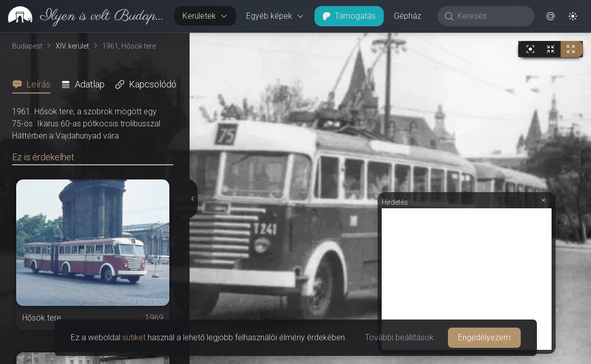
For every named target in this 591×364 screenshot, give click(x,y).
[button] (551, 16)
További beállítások (399, 337)
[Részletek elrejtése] (193, 199)
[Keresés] (491, 16)
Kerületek (205, 16)
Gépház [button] (407, 16)
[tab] (34, 84)
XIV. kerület (72, 46)
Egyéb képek (275, 16)
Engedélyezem (484, 337)
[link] (83, 16)
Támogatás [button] (349, 16)
